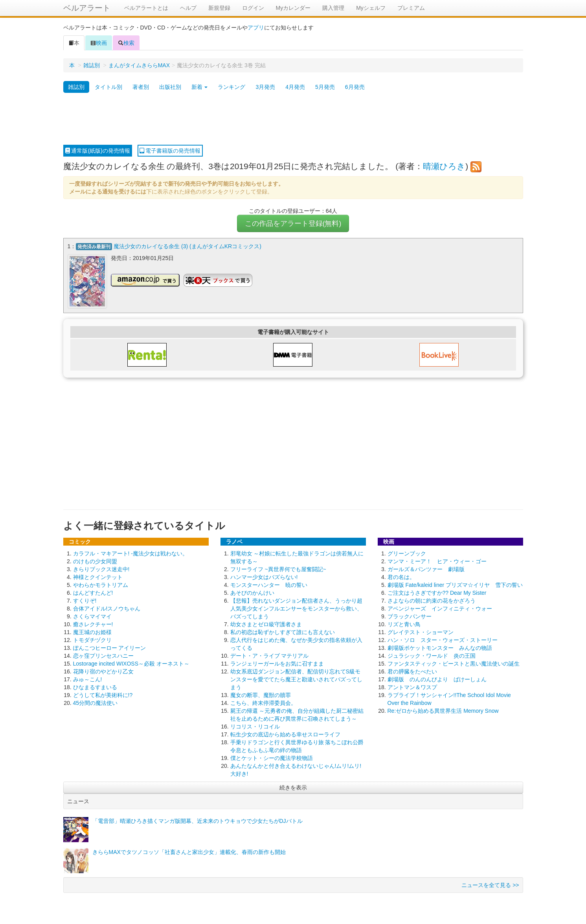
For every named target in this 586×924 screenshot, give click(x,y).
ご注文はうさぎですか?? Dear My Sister (437, 592)
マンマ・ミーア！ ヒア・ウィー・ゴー (437, 561)
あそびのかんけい (252, 592)
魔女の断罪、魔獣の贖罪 (261, 695)
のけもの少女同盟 (95, 561)
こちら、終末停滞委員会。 (263, 703)
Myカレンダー (293, 8)
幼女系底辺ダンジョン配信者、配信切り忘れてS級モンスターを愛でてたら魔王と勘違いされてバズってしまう (296, 679)
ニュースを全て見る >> (490, 885)
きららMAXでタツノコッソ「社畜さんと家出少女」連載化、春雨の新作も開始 (189, 852)
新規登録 (219, 8)
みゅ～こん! (88, 679)
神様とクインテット (98, 577)
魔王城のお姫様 (92, 632)
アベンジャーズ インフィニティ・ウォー (440, 608)
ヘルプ (188, 8)
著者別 (141, 87)
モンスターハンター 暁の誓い (269, 585)
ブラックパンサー (410, 616)
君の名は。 (401, 577)
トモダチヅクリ (92, 640)
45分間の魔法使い (96, 703)
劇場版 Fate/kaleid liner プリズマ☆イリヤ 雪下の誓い (455, 585)
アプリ (256, 28)
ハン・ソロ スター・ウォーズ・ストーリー (443, 640)
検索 (126, 43)
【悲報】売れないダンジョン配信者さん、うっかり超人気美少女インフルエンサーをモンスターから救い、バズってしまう (296, 608)
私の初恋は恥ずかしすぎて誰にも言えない (283, 632)
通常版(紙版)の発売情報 (98, 151)
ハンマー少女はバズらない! (264, 577)
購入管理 (333, 8)
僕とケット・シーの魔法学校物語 (272, 758)
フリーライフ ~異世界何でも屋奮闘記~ (278, 569)
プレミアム (411, 8)
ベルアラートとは (146, 8)
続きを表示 (293, 787)
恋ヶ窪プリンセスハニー (103, 655)
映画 (99, 43)
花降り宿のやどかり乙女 (103, 671)
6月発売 (355, 87)
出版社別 (170, 87)
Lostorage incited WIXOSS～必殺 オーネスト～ (131, 663)
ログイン (253, 8)
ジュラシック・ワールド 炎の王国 (432, 655)
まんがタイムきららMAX (139, 65)
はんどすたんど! (93, 592)
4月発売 (295, 87)
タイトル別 (108, 87)
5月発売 (325, 87)
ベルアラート (87, 8)
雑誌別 (92, 65)
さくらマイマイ (92, 616)
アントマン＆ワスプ (412, 687)
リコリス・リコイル (255, 726)
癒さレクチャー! (93, 624)
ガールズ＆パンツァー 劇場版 (426, 569)
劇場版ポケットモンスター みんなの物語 (440, 647)
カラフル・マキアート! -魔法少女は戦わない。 (130, 553)
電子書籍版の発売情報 (170, 151)
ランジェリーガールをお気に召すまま (277, 663)
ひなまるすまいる (95, 687)
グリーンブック (407, 553)
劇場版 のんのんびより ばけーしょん (437, 679)
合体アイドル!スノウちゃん (107, 608)
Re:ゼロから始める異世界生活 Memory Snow (443, 710)
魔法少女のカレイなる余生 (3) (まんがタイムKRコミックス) (187, 246)
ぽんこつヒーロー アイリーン (110, 647)
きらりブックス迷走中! (101, 569)
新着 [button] (200, 87)
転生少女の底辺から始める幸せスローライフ (285, 734)
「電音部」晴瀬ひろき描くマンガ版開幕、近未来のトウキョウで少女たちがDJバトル (197, 821)
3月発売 (265, 87)
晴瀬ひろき (444, 166)
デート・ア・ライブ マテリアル (270, 655)
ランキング (231, 87)
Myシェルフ (371, 8)
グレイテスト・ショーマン (421, 632)
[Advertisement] (293, 119)
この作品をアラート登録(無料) (293, 223)
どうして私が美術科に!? (103, 695)
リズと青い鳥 (404, 624)
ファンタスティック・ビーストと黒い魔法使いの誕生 (454, 663)
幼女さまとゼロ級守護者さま (266, 624)
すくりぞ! (85, 600)
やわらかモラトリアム (101, 585)
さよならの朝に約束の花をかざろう (432, 600)
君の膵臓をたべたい (412, 671)
